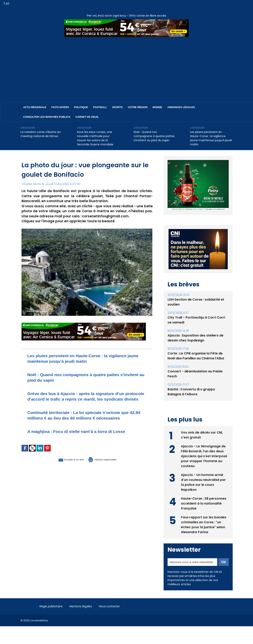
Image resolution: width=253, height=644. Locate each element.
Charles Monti (32, 184)
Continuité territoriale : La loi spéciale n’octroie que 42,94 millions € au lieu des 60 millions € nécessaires (85, 423)
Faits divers (60, 107)
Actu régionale (35, 107)
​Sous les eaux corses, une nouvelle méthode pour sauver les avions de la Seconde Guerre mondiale (95, 138)
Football (100, 107)
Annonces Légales (181, 107)
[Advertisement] (126, 67)
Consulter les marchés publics (47, 117)
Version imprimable (107, 470)
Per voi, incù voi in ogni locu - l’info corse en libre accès (126, 15)
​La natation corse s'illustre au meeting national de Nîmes (41, 134)
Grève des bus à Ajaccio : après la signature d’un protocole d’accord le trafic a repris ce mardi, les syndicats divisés (83, 399)
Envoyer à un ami (65, 470)
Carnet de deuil (87, 117)
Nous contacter (115, 606)
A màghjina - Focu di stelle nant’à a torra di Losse (83, 442)
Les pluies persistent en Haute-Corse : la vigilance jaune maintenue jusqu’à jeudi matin (211, 138)
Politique (81, 107)
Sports (117, 107)
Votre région (138, 107)
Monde (157, 107)
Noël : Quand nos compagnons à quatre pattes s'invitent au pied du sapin (154, 136)
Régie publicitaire (52, 606)
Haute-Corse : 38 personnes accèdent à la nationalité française (204, 503)
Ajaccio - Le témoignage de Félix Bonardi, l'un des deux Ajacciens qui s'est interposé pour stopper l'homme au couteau (204, 456)
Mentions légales (85, 606)
